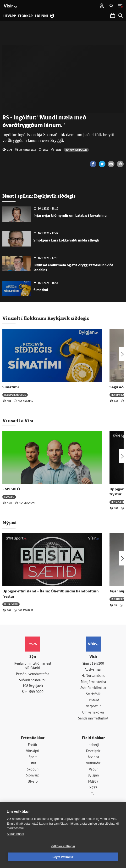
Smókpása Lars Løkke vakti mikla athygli (66, 241)
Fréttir (33, 745)
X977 (93, 788)
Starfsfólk (93, 694)
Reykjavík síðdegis (76, 150)
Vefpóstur (93, 706)
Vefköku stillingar (63, 846)
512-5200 (97, 664)
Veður (93, 770)
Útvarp (33, 782)
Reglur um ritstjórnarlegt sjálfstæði (33, 666)
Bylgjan (93, 776)
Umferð (93, 701)
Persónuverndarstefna (33, 674)
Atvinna (93, 757)
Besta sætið (118, 502)
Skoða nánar (16, 834)
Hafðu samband (93, 676)
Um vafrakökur (93, 713)
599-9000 (36, 692)
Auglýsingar (93, 670)
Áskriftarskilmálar (93, 688)
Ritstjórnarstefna (93, 682)
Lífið (33, 763)
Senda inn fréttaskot (93, 719)
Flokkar (25, 16)
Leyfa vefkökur (63, 857)
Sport (33, 757)
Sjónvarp (33, 776)
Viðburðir (93, 763)
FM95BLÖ (11, 489)
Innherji (93, 745)
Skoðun (33, 770)
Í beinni (41, 16)
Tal (93, 794)
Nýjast (10, 523)
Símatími (41, 290)
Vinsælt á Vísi (18, 421)
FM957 (93, 782)
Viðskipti (33, 751)
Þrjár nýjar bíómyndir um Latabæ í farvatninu (70, 216)
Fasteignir (93, 751)
